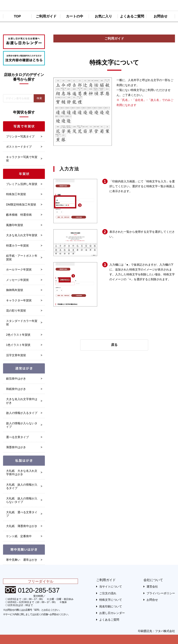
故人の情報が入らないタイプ (22, 425)
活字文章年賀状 (16, 355)
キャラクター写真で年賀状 (22, 159)
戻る (114, 345)
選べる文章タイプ (17, 437)
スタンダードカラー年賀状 (22, 323)
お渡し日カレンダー (112, 613)
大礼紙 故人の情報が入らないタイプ (22, 500)
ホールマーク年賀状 (19, 270)
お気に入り (103, 16)
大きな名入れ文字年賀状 (22, 235)
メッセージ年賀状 (17, 280)
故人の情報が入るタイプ (22, 413)
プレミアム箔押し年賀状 (22, 184)
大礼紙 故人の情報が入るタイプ (22, 486)
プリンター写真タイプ (20, 136)
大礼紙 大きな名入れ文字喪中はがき (22, 473)
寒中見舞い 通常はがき (22, 560)
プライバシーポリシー (161, 593)
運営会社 (152, 587)
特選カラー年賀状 (17, 246)
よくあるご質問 (132, 16)
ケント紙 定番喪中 (19, 536)
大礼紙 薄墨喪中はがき (22, 526)
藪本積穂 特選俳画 (19, 215)
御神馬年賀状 (15, 290)
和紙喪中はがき (16, 389)
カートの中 (75, 16)
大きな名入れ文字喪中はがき (22, 401)
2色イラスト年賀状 (18, 335)
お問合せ (161, 16)
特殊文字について (111, 600)
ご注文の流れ (108, 593)
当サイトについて (111, 587)
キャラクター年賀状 (19, 300)
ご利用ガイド (46, 16)
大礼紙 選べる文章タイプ (22, 514)
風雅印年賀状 (15, 225)
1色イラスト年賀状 (18, 345)
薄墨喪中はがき (16, 447)
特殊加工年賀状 (16, 194)
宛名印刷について (111, 606)
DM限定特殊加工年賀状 (21, 205)
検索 (39, 98)
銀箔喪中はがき (16, 379)
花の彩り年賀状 (16, 311)
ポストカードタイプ (19, 147)
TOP (17, 16)
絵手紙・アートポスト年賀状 (22, 258)
